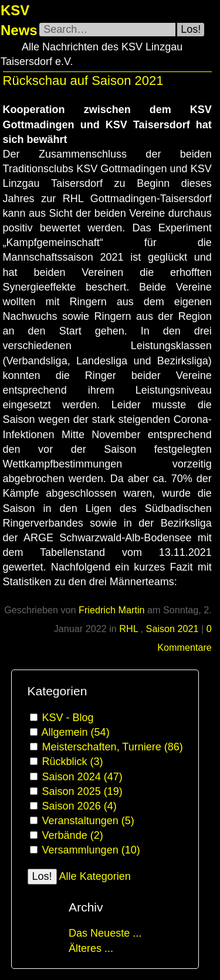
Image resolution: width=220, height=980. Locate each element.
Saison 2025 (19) (82, 791)
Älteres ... (91, 948)
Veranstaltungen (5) (88, 821)
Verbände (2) (73, 835)
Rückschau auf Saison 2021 (83, 81)
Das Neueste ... (105, 933)
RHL (130, 629)
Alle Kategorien (95, 876)
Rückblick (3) (73, 762)
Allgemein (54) (76, 732)
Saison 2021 (172, 629)
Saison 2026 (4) (79, 806)
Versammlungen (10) (91, 850)
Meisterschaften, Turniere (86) (113, 747)
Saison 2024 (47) (82, 777)
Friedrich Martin (111, 610)
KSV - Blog (68, 718)
